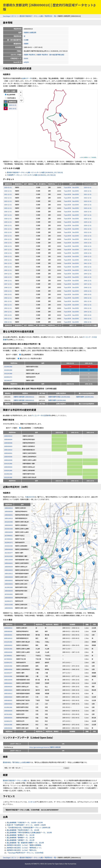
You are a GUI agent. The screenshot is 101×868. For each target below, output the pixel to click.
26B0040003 (8, 690)
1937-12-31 (8, 249)
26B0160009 (8, 680)
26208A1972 (8, 721)
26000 (26, 58)
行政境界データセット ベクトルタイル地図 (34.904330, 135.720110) (31, 175)
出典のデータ (27, 78)
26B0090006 (8, 728)
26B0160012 (8, 693)
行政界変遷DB (10, 98)
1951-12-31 (8, 301)
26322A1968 (8, 373)
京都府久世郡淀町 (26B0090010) (24, 397)
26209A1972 (8, 377)
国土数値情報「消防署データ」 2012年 (21, 840)
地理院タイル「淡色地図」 (90, 157)
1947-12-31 (8, 284)
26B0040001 (8, 453)
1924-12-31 (8, 205)
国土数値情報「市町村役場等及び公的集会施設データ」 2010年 (29, 832)
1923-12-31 (8, 201)
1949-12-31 (8, 291)
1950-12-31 (8, 298)
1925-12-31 (8, 208)
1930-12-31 (8, 225)
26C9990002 (8, 659)
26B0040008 (8, 460)
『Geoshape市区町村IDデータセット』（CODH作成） (26, 853)
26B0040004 (8, 697)
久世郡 (26, 40)
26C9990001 (8, 656)
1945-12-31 (8, 277)
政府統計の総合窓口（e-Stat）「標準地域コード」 (25, 848)
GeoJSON (75, 187)
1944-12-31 (8, 274)
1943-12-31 (8, 270)
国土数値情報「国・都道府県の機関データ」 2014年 (25, 843)
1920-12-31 (8, 191)
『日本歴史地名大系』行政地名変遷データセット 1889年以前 (29, 827)
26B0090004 (8, 467)
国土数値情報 (10, 95)
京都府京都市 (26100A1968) (85, 397)
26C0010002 (8, 714)
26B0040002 (8, 704)
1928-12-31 (8, 218)
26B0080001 (8, 635)
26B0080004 (8, 439)
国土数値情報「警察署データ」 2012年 (21, 837)
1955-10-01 (8, 315)
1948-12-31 (8, 287)
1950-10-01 (8, 294)
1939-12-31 (8, 256)
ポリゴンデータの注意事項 (41, 415)
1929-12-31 (8, 222)
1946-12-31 (8, 280)
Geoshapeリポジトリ (11, 16)
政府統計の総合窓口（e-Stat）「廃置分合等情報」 (25, 845)
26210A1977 (8, 380)
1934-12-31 (8, 239)
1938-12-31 (8, 253)
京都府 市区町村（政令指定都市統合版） (51, 55)
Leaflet (81, 157)
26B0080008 (8, 443)
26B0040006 (8, 457)
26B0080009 (8, 711)
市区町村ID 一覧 (50, 16)
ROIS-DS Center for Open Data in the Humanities (58, 864)
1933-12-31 (8, 236)
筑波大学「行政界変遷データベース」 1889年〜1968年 (26, 825)
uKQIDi (26, 62)
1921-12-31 (8, 194)
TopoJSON (68, 187)
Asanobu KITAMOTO (32, 864)
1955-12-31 (8, 318)
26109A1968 (8, 367)
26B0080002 (8, 700)
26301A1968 (8, 724)
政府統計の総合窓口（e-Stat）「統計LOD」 (22, 850)
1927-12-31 (8, 215)
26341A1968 (8, 463)
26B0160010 (8, 450)
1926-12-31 (8, 211)
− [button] (21, 95)
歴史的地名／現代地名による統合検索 (16, 762)
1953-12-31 (8, 308)
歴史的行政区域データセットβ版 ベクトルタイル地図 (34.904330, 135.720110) (35, 172)
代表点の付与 (30, 497)
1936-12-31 (8, 246)
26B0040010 (8, 436)
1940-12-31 (8, 260)
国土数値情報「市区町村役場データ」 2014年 (23, 830)
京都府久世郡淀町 (30, 32)
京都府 (26, 44)
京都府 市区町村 (29, 55)
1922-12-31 (8, 198)
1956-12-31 (8, 322)
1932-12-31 (8, 232)
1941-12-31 (8, 263)
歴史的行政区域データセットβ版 (31, 16)
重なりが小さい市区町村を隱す (29, 358)
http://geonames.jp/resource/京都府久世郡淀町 (45, 747)
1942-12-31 (8, 267)
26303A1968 (8, 649)
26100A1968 (8, 370)
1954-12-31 (8, 312)
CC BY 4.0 (32, 802)
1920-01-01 (8, 187)
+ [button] (21, 92)
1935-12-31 (8, 243)
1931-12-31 (8, 229)
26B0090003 (8, 446)
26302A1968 (8, 470)
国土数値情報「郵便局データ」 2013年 (21, 835)
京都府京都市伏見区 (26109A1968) (59, 397)
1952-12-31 (8, 305)
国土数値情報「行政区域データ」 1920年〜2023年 (25, 822)
